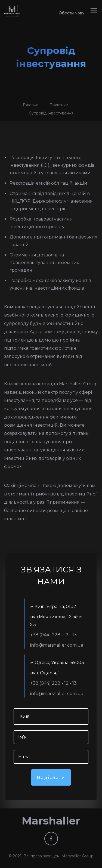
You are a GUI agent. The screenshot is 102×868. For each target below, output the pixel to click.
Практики (59, 105)
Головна (31, 105)
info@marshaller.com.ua (57, 645)
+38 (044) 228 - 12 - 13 (53, 635)
